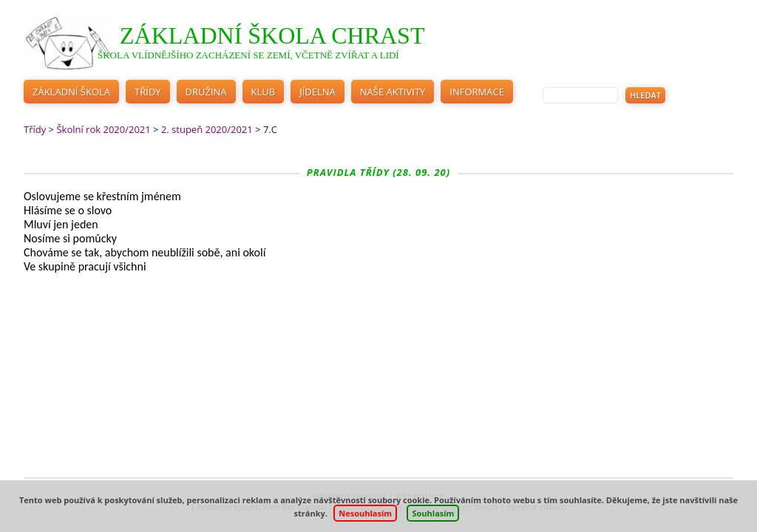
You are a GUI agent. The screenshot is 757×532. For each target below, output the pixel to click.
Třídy (148, 92)
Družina (206, 92)
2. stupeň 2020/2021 (207, 129)
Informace (477, 92)
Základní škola (71, 92)
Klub (264, 92)
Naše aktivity (393, 92)
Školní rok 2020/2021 (103, 129)
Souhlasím (433, 513)
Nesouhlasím (365, 513)
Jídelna (318, 92)
